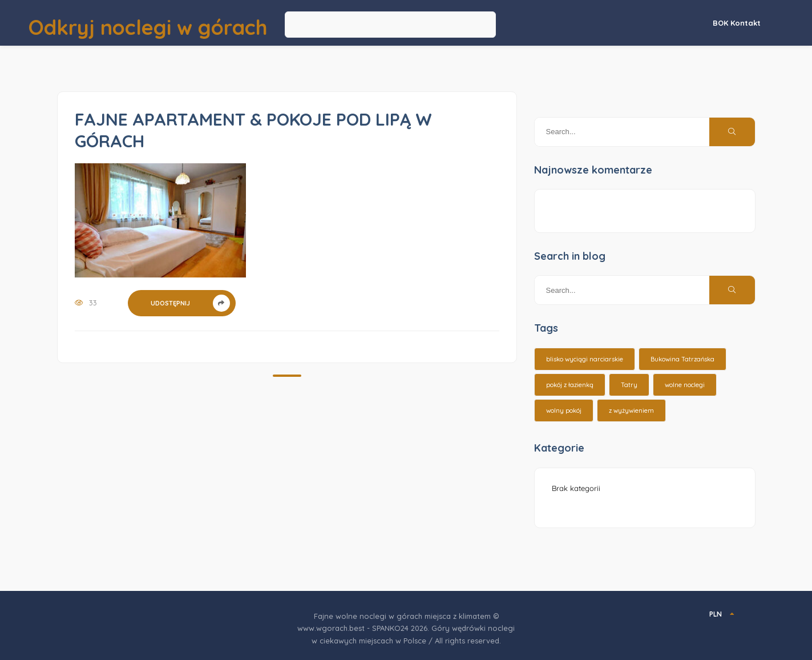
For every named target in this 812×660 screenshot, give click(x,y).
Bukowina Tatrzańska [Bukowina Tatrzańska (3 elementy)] (682, 359)
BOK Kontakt (737, 23)
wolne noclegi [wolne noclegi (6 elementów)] (685, 385)
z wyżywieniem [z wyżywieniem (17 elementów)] (631, 411)
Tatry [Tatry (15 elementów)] (629, 385)
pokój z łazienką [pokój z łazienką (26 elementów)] (570, 385)
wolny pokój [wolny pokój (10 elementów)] (564, 411)
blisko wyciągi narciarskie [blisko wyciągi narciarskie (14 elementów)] (585, 359)
